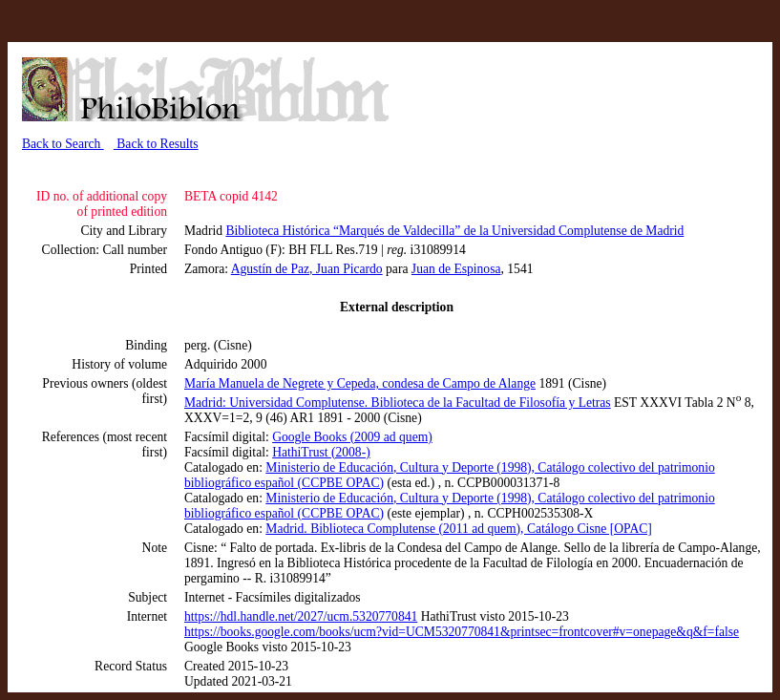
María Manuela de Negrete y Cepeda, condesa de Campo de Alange (360, 383)
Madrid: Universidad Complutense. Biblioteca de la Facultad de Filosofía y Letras (398, 403)
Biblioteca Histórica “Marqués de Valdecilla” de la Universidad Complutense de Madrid (454, 231)
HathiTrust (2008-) (321, 452)
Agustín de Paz (270, 269)
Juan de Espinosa (456, 269)
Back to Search (63, 144)
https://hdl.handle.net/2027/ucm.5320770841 (301, 616)
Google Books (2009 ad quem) (352, 437)
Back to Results (156, 144)
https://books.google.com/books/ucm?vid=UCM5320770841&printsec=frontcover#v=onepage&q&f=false (462, 632)
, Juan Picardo (346, 269)
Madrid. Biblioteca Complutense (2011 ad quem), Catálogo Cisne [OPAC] (459, 529)
